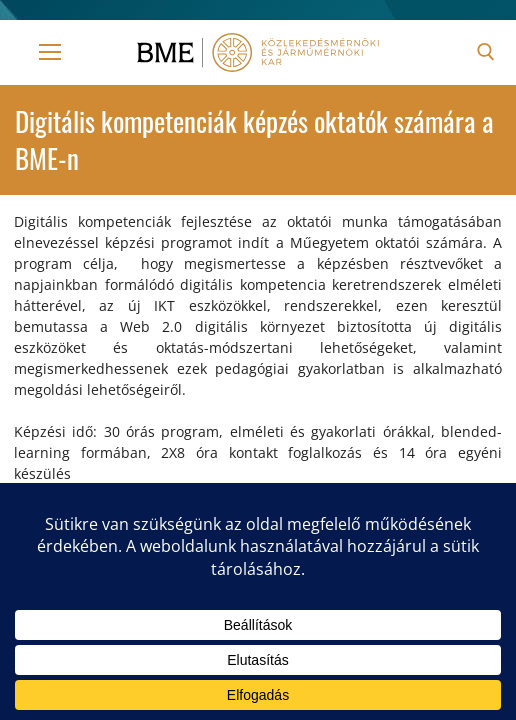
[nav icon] (50, 52)
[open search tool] (486, 52)
